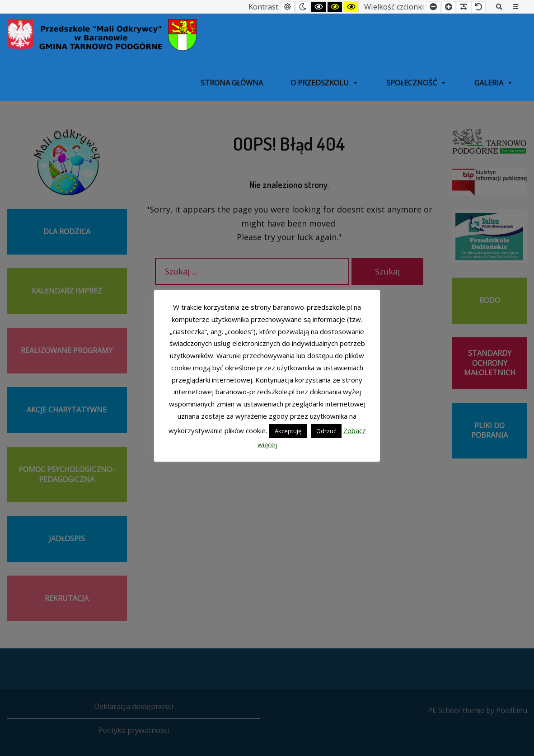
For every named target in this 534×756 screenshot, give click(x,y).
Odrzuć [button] (326, 431)
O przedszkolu (325, 83)
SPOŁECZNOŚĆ (417, 83)
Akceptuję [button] (288, 431)
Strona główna (232, 83)
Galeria (494, 83)
